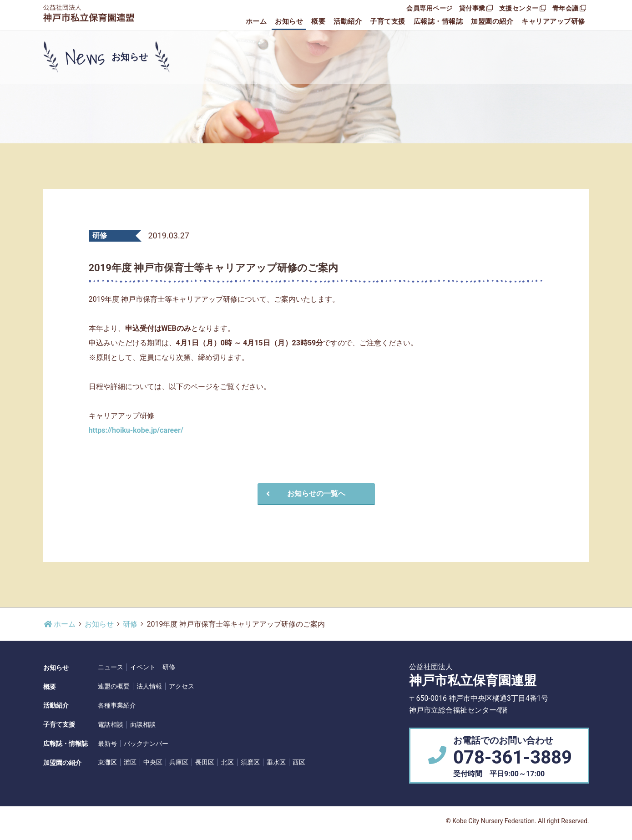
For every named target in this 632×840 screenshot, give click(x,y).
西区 (299, 762)
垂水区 (276, 762)
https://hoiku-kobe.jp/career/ (136, 430)
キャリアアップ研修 (553, 21)
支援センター (523, 8)
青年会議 (569, 8)
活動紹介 (348, 21)
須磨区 (250, 762)
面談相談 (143, 724)
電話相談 (111, 724)
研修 (130, 624)
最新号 (107, 744)
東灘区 (107, 762)
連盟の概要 (114, 686)
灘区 (130, 762)
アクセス (182, 686)
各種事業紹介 (117, 705)
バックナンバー (146, 744)
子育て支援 (388, 21)
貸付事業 (476, 8)
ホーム (256, 21)
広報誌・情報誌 (438, 21)
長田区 (205, 762)
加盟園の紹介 (492, 21)
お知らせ (289, 21)
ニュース (111, 667)
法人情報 (149, 686)
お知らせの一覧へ (304, 493)
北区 (228, 762)
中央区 (153, 762)
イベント (143, 667)
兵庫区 (179, 762)
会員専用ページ (430, 8)
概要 (318, 21)
